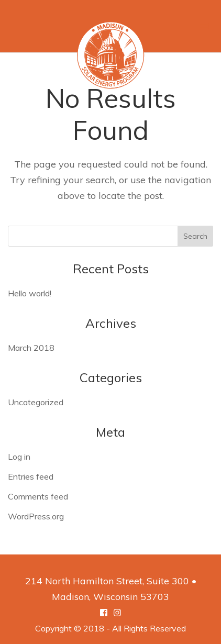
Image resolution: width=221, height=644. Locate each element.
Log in (19, 457)
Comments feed (38, 496)
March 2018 (31, 348)
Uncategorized (36, 402)
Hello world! (30, 293)
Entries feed (31, 476)
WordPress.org (36, 516)
